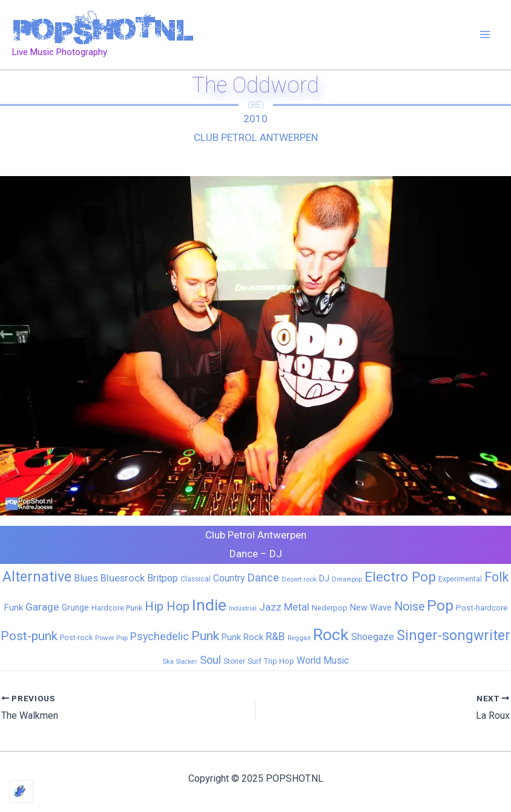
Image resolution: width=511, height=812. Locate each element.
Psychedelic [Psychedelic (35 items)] (160, 636)
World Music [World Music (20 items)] (323, 660)
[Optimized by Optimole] (21, 791)
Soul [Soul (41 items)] (210, 660)
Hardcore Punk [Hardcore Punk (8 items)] (117, 608)
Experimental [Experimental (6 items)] (460, 579)
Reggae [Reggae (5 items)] (299, 638)
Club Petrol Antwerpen (256, 137)
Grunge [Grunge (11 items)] (75, 607)
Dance (244, 554)
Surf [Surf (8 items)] (255, 661)
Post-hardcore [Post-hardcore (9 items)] (482, 608)
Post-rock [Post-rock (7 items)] (76, 638)
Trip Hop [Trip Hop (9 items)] (279, 661)
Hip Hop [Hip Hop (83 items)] (167, 606)
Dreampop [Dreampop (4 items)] (347, 579)
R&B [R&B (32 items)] (275, 637)
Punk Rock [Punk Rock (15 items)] (242, 637)
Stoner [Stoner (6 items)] (234, 661)
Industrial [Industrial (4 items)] (243, 608)
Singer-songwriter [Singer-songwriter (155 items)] (453, 636)
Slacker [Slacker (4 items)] (187, 662)
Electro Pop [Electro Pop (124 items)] (400, 577)
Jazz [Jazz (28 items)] (270, 607)
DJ (276, 554)
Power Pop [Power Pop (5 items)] (111, 638)
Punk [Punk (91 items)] (205, 636)
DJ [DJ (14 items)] (324, 578)
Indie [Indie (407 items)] (209, 605)
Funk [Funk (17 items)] (13, 607)
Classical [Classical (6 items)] (196, 579)
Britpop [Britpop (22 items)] (163, 578)
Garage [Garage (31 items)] (42, 607)
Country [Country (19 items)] (229, 578)
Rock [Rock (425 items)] (331, 635)
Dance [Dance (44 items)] (263, 578)
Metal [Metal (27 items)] (297, 607)
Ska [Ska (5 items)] (168, 661)
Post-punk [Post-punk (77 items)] (29, 636)
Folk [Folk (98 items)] (496, 577)
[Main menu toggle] (486, 35)
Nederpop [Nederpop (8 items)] (330, 608)
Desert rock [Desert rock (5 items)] (299, 579)
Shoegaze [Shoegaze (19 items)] (373, 637)
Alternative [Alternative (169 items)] (37, 577)
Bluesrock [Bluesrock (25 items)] (123, 578)
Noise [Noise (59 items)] (409, 607)
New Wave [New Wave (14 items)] (371, 607)
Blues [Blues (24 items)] (86, 578)
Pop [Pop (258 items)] (440, 605)
